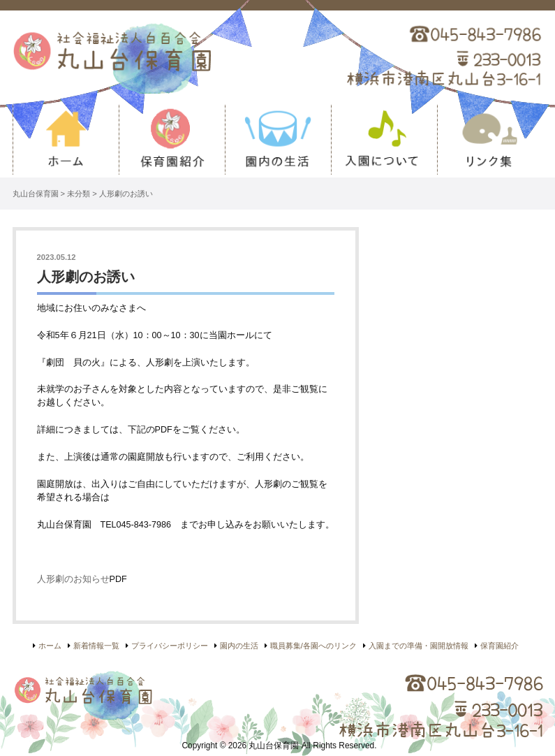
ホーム (66, 141)
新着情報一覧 (96, 646)
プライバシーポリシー (170, 646)
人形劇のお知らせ (73, 579)
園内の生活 (278, 141)
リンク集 (490, 141)
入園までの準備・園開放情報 (419, 646)
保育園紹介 (172, 141)
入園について (384, 141)
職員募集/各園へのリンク (313, 646)
